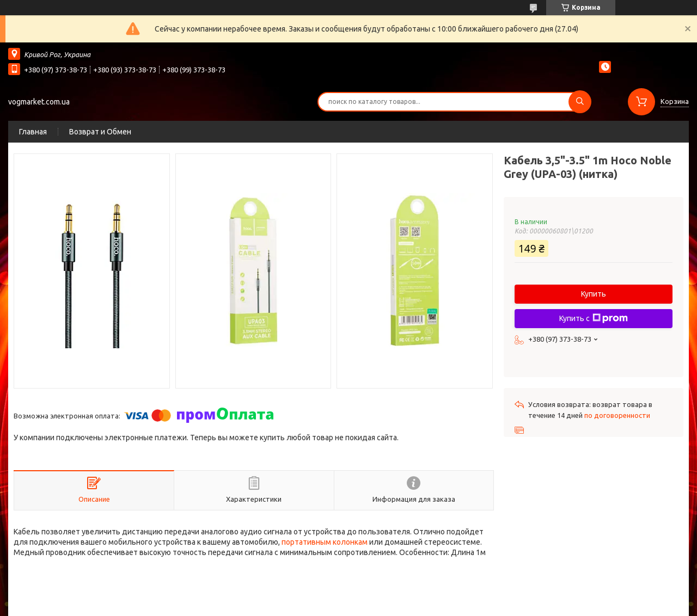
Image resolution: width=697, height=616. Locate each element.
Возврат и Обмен (100, 132)
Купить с (594, 318)
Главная (33, 132)
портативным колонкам (325, 542)
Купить (594, 294)
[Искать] (580, 102)
